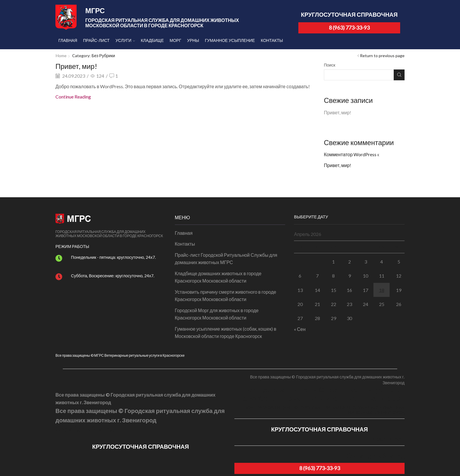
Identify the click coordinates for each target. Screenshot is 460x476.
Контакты (272, 40)
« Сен (300, 329)
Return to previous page (382, 56)
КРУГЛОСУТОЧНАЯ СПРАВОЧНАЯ (349, 15)
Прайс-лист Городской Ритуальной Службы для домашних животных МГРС (226, 259)
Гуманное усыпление (230, 40)
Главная (68, 40)
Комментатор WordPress (350, 154)
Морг (175, 40)
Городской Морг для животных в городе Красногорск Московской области (217, 314)
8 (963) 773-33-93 (349, 28)
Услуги (125, 40)
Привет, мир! (76, 66)
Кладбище (152, 40)
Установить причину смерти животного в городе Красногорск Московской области (226, 296)
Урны (193, 40)
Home (61, 56)
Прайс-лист (96, 40)
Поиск (330, 65)
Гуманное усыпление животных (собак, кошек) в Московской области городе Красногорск (226, 333)
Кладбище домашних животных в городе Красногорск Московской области (218, 277)
